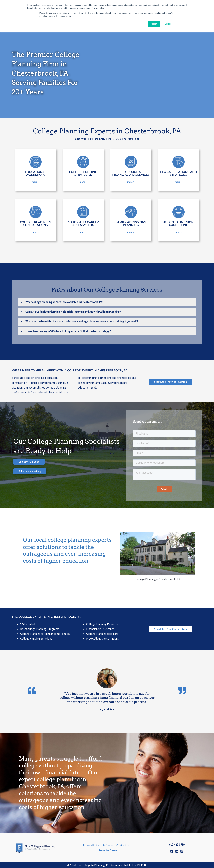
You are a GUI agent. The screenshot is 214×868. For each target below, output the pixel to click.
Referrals (108, 845)
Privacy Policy (91, 845)
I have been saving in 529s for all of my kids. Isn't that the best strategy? (68, 331)
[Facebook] (172, 851)
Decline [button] (168, 24)
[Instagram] (182, 851)
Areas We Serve (108, 850)
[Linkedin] (177, 851)
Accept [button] (154, 24)
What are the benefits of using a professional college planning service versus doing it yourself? (82, 321)
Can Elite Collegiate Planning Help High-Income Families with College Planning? (73, 312)
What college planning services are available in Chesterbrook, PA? (64, 302)
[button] (107, 302)
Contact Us (123, 845)
